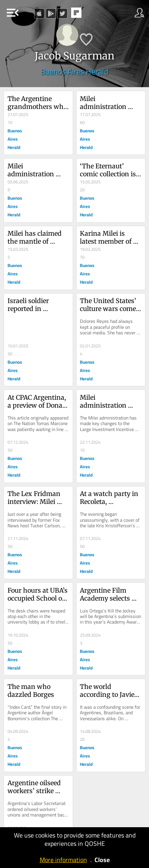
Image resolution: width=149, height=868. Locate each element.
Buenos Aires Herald (74, 72)
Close (102, 860)
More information (63, 860)
